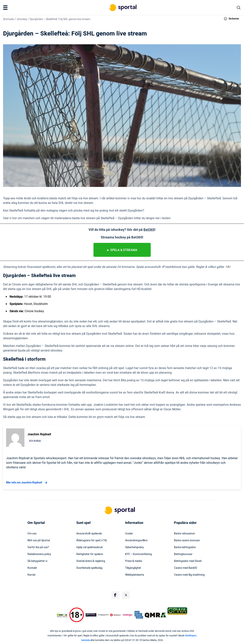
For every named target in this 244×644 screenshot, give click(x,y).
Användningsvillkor (136, 541)
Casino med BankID (186, 568)
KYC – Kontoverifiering (139, 554)
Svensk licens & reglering (91, 561)
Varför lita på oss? (38, 547)
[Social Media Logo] (115, 595)
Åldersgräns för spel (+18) (92, 541)
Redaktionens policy (39, 554)
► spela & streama (122, 250)
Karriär (32, 575)
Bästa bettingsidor (185, 547)
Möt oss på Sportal (39, 541)
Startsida (8, 19)
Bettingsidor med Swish (188, 561)
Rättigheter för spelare (90, 554)
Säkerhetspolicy (134, 547)
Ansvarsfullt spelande (89, 534)
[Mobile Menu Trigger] (6, 8)
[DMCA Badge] (62, 615)
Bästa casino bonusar (187, 541)
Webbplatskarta (135, 575)
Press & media (134, 561)
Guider (129, 534)
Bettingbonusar (183, 554)
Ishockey (22, 19)
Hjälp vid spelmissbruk (89, 547)
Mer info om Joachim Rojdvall (27, 483)
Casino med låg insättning (189, 575)
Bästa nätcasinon (184, 534)
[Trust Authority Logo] (91, 615)
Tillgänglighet (133, 568)
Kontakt (32, 568)
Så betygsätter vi (37, 561)
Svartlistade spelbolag (89, 568)
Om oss (32, 534)
